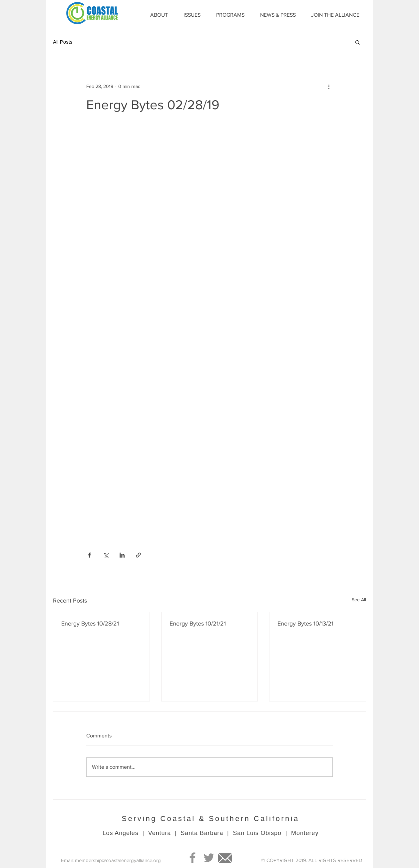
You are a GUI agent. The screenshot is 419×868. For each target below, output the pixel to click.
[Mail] (225, 858)
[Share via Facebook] (89, 555)
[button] (358, 42)
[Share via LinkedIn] (122, 555)
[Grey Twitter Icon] (209, 858)
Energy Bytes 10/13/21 (305, 624)
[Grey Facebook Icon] (193, 858)
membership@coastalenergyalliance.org (118, 860)
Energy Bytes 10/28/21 (90, 624)
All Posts (63, 42)
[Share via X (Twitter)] (106, 555)
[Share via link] (138, 555)
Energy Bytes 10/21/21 (198, 624)
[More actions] (329, 86)
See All (359, 600)
